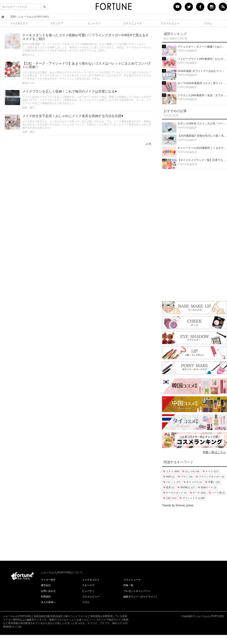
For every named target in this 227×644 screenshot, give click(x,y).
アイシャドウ (192, 498)
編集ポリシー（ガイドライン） (141, 597)
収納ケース (207, 487)
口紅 (170, 498)
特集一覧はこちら (214, 452)
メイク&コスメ (19, 23)
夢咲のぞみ (28, 83)
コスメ (171, 471)
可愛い (213, 482)
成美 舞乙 (28, 108)
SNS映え (186, 487)
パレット (172, 482)
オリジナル (193, 482)
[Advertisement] (195, 234)
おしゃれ (191, 471)
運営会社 (46, 585)
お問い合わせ (48, 591)
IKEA (169, 477)
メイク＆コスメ (91, 580)
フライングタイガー (210, 477)
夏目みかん (28, 55)
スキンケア (57, 23)
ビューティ (94, 23)
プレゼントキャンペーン (137, 591)
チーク (198, 493)
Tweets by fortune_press (178, 505)
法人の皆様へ (48, 602)
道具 (169, 487)
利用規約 (46, 597)
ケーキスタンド (175, 493)
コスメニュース (132, 23)
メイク (210, 471)
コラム (208, 23)
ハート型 (217, 493)
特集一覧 (128, 585)
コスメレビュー (170, 23)
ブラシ (185, 477)
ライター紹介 (48, 580)
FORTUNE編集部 (187, 51)
